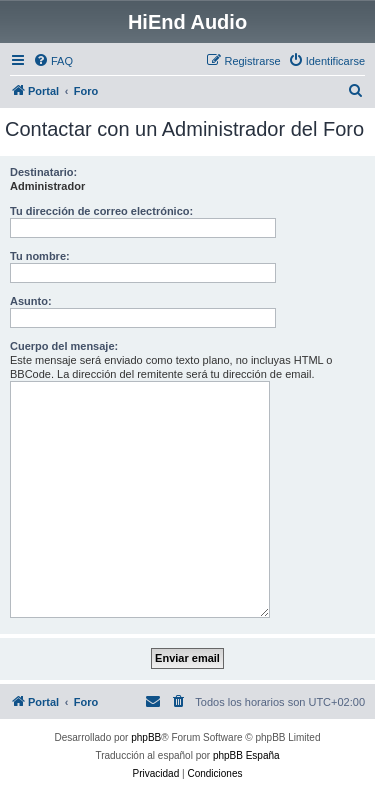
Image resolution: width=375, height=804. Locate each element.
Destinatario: (43, 172)
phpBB (146, 737)
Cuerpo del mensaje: (64, 346)
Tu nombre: (40, 256)
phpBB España (246, 755)
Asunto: (31, 301)
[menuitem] (53, 61)
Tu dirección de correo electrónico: (101, 211)
